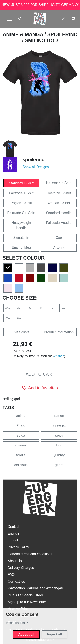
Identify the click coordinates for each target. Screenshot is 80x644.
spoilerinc (62, 34)
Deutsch (14, 527)
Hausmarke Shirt (59, 183)
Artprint (59, 248)
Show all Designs (36, 167)
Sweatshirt (21, 238)
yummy (59, 455)
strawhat (59, 426)
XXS (8, 308)
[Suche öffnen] (20, 19)
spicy (59, 435)
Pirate (21, 426)
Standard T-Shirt (21, 183)
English (13, 533)
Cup (59, 238)
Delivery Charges (21, 568)
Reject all (54, 634)
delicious (21, 465)
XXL (8, 318)
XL (64, 308)
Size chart (21, 332)
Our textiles (16, 581)
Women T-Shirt (59, 203)
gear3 (59, 465)
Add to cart (40, 374)
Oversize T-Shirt (59, 193)
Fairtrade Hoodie (59, 223)
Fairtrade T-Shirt (21, 193)
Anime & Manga (24, 34)
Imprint (13, 540)
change (59, 356)
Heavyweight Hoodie (21, 225)
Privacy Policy (18, 547)
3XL (19, 318)
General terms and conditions (30, 554)
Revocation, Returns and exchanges (35, 588)
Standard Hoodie (59, 213)
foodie (21, 455)
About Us (15, 561)
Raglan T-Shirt (21, 203)
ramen (59, 416)
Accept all (26, 634)
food (59, 445)
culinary (21, 445)
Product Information (59, 332)
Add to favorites (40, 388)
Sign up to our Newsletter (27, 602)
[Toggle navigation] (9, 19)
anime (21, 416)
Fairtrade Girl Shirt (21, 213)
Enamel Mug (21, 248)
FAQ (11, 575)
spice (21, 435)
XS (19, 308)
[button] (73, 19)
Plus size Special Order (25, 595)
